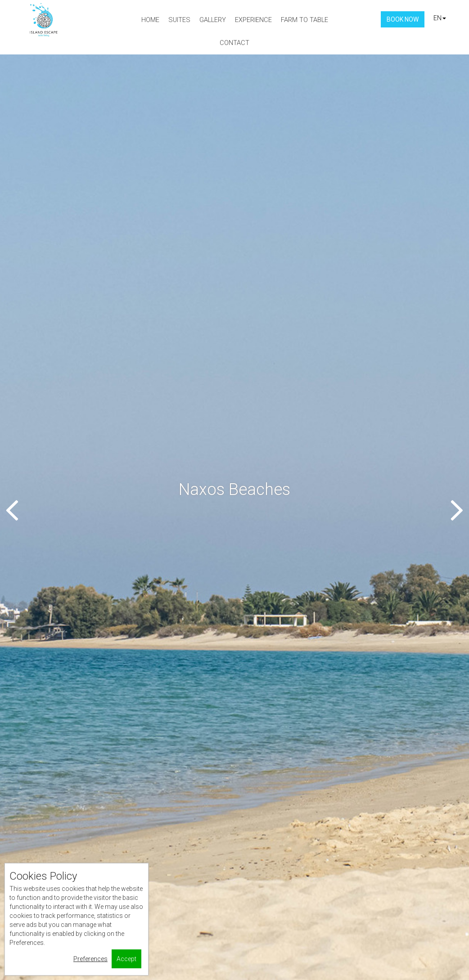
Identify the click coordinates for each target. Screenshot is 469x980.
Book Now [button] (403, 19)
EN (440, 18)
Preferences (90, 959)
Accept (126, 959)
